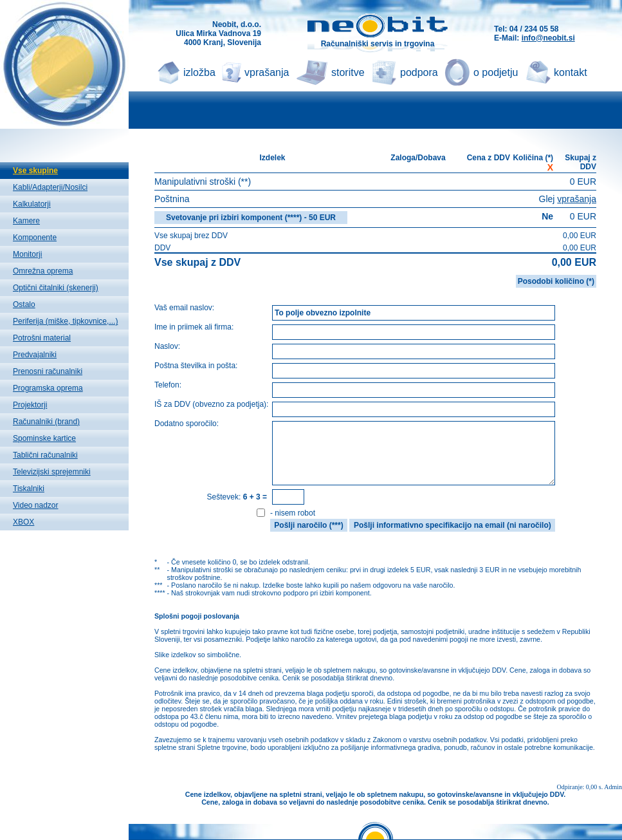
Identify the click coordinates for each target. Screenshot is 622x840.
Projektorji (30, 405)
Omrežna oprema (43, 271)
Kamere (26, 221)
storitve (348, 72)
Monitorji (27, 254)
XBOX (23, 522)
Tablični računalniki (45, 455)
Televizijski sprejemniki (52, 472)
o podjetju (496, 72)
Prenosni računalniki (48, 371)
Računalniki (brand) (46, 422)
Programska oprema (48, 388)
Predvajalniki (35, 355)
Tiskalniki (29, 489)
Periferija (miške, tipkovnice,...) (65, 321)
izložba (199, 72)
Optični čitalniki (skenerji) (56, 288)
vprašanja (267, 72)
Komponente (35, 238)
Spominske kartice (44, 438)
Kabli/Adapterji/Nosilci (50, 187)
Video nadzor (36, 505)
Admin (613, 787)
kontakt (571, 72)
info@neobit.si (548, 38)
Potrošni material (42, 338)
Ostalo (24, 304)
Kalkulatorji (32, 204)
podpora (419, 72)
